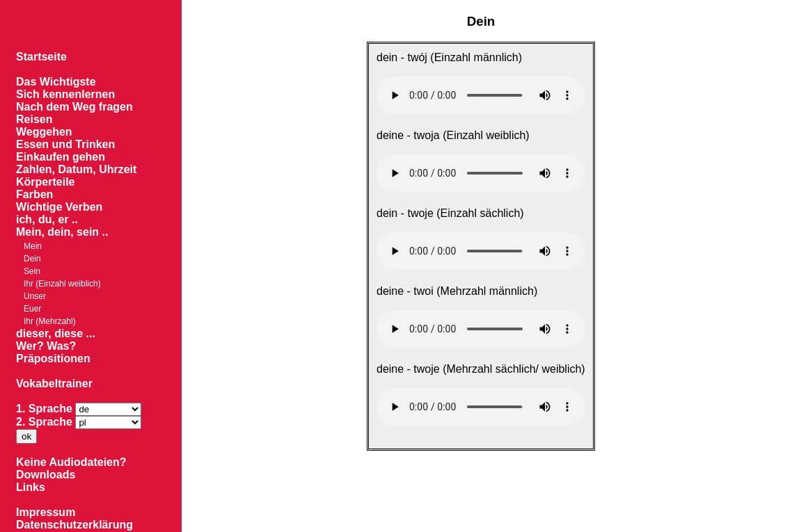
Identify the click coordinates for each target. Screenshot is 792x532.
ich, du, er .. (47, 219)
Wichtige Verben (59, 207)
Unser (35, 296)
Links (31, 487)
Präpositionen (53, 358)
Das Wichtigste (56, 82)
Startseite (41, 57)
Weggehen (44, 132)
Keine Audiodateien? (71, 462)
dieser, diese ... (56, 333)
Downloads (46, 475)
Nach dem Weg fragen (74, 107)
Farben (34, 194)
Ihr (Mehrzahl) (50, 321)
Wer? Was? (46, 346)
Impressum (46, 512)
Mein (33, 246)
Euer (32, 309)
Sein (32, 271)
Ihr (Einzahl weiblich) (62, 284)
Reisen (34, 119)
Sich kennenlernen (65, 94)
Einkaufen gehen (61, 157)
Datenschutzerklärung (74, 525)
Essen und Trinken (65, 144)
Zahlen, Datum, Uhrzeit (76, 169)
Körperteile (45, 182)
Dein (32, 259)
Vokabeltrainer (54, 384)
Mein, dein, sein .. (62, 232)
